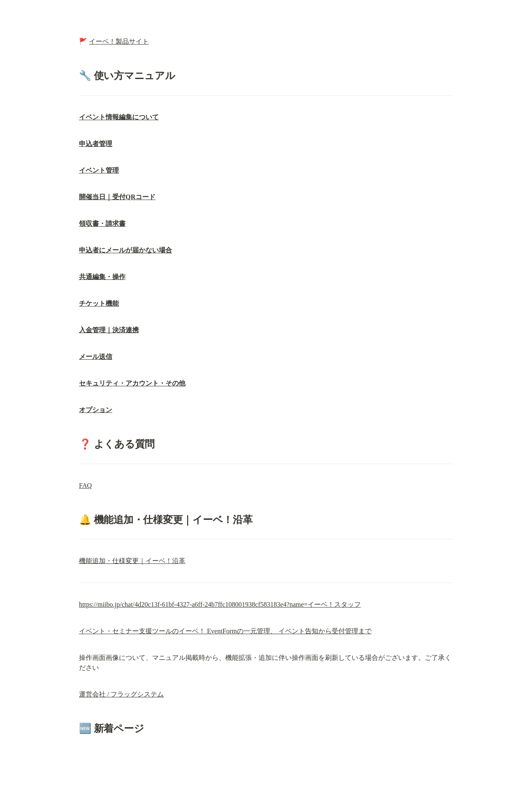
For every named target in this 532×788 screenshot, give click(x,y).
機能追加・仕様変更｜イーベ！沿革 (132, 561)
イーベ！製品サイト (119, 41)
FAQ (85, 485)
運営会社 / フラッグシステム (121, 694)
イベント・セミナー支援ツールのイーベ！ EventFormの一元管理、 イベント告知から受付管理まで (225, 631)
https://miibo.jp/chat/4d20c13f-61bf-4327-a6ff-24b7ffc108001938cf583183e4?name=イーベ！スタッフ (220, 604)
